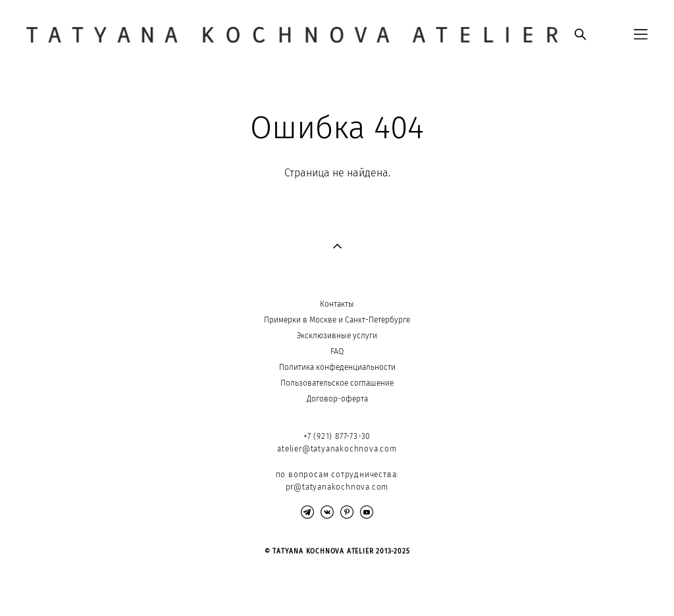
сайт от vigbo (52, 585)
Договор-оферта (337, 399)
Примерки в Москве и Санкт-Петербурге (337, 320)
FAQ (337, 351)
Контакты (337, 304)
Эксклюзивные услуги (337, 336)
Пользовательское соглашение (337, 383)
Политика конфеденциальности (337, 367)
